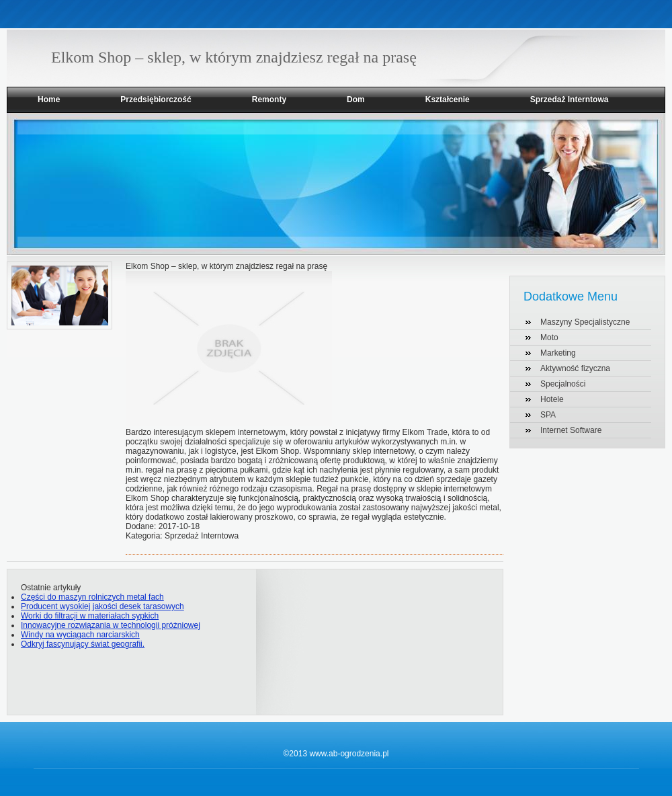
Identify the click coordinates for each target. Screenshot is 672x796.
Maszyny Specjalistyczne (585, 322)
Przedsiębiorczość (156, 99)
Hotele (552, 399)
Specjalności (563, 384)
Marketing (558, 353)
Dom (356, 99)
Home (49, 99)
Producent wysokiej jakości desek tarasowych (102, 606)
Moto (549, 337)
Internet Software (571, 430)
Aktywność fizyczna (575, 368)
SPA (548, 415)
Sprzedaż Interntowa (570, 99)
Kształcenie (448, 99)
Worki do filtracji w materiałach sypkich (90, 616)
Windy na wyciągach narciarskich (80, 635)
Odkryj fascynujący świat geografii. (83, 644)
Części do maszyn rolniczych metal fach (92, 597)
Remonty (269, 99)
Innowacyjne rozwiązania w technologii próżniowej (111, 625)
